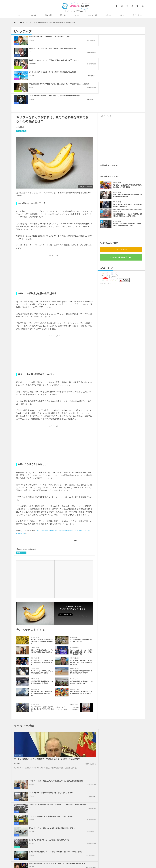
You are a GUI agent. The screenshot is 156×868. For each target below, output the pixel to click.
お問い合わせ (83, 857)
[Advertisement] (55, 226)
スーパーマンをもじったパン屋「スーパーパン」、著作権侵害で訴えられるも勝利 (38, 833)
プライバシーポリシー (68, 857)
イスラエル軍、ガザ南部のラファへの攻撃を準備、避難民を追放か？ (83, 742)
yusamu (74, 56)
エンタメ (122, 15)
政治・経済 (48, 15)
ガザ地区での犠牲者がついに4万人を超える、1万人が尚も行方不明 (126, 778)
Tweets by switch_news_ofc (78, 800)
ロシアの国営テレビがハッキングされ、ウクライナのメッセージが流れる (38, 813)
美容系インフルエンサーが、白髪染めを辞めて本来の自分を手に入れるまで (127, 39)
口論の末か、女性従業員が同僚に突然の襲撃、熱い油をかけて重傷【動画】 (128, 139)
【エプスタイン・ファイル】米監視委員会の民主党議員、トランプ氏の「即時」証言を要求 (81, 605)
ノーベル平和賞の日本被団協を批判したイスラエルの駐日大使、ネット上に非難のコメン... (127, 742)
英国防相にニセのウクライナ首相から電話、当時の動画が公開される (83, 39)
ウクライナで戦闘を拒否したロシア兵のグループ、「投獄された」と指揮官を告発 (83, 698)
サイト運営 (54, 857)
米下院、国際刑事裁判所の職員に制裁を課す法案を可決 (83, 753)
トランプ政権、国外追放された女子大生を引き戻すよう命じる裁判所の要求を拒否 (81, 615)
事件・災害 (103, 715)
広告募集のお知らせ (116, 857)
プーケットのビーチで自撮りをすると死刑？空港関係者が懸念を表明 (40, 50)
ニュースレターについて (99, 857)
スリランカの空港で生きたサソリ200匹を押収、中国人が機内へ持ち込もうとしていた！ (38, 842)
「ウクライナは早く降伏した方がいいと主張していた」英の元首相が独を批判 (83, 686)
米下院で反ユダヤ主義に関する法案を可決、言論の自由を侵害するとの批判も (83, 778)
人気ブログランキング (106, 236)
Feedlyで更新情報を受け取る (121, 210)
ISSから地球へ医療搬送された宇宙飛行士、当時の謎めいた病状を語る (127, 148)
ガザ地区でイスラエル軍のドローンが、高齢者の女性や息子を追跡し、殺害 (42, 646)
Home (19, 15)
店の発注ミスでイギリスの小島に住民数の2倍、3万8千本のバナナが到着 (42, 594)
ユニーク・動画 (93, 15)
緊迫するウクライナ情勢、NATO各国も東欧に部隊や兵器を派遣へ (83, 709)
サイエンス (78, 15)
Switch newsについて (40, 857)
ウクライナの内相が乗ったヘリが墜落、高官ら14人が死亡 (127, 709)
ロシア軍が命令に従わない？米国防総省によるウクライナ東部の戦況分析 (127, 50)
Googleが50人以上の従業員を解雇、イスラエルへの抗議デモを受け (127, 754)
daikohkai (32, 42)
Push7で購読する (121, 202)
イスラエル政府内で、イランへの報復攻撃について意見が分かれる (83, 765)
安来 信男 (118, 727)
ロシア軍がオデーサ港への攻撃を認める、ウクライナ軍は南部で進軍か (42, 662)
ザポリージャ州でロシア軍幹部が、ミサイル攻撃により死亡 (40, 38)
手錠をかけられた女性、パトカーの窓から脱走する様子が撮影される (128, 158)
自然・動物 (63, 15)
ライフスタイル (137, 15)
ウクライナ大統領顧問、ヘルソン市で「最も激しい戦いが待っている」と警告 (83, 722)
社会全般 (34, 15)
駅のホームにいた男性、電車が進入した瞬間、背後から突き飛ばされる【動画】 (128, 177)
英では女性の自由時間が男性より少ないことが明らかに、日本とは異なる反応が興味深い (83, 50)
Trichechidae (119, 44)
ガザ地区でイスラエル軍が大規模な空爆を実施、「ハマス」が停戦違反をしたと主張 (127, 766)
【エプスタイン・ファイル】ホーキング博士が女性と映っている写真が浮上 (42, 615)
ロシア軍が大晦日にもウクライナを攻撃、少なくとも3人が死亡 (127, 685)
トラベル (16, 56)
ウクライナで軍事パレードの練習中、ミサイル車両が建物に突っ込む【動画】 (38, 823)
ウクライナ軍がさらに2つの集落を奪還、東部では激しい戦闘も (126, 697)
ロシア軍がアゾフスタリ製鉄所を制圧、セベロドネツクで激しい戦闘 (38, 803)
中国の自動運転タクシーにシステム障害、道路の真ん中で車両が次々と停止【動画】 (128, 168)
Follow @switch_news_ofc (82, 569)
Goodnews (108, 15)
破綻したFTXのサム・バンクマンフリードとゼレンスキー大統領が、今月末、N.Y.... (126, 722)
